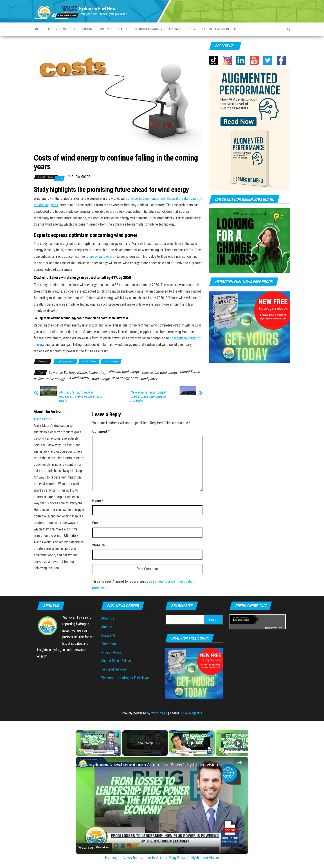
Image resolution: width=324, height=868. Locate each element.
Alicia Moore (81, 177)
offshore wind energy (124, 372)
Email (98, 523)
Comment (101, 431)
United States (89, 361)
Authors (107, 627)
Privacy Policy (111, 652)
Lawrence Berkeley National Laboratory (77, 372)
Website (99, 545)
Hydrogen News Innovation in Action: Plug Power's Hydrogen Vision (154, 765)
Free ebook (83, 29)
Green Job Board (113, 29)
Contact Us (109, 635)
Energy (268, 628)
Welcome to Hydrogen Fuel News (125, 678)
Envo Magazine (192, 713)
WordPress (159, 713)
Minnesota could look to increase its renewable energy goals (81, 396)
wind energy (101, 379)
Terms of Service (114, 669)
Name (98, 501)
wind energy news (125, 378)
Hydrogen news (65, 361)
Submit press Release (221, 29)
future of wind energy (101, 256)
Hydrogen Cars (148, 29)
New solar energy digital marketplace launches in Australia (148, 396)
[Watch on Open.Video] (94, 847)
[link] (83, 764)
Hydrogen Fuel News (98, 9)
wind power (149, 379)
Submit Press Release (117, 661)
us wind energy (78, 378)
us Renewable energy (49, 379)
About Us (108, 618)
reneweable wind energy (160, 372)
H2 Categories (182, 29)
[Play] (192, 743)
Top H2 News (57, 29)
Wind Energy (111, 361)
